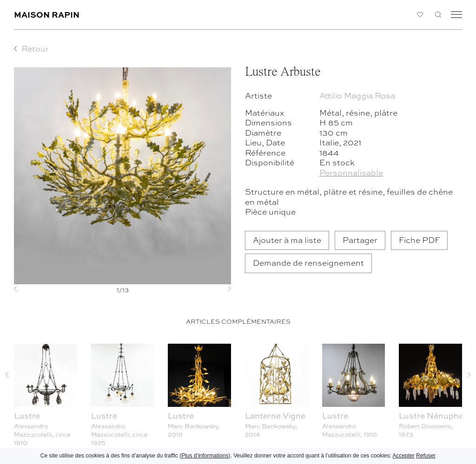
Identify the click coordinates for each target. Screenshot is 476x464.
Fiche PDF (419, 240)
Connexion (402, 14)
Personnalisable (351, 173)
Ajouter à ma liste (287, 240)
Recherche (438, 14)
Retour (35, 49)
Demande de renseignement (308, 263)
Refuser (426, 456)
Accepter (403, 456)
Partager (360, 240)
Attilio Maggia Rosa (357, 95)
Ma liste (420, 15)
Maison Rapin (47, 14)
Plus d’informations (205, 456)
